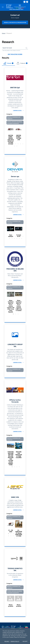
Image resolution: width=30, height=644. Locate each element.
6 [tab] (20, 144)
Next (25, 135)
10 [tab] (14, 238)
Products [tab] (22, 63)
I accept (25, 641)
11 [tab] (17, 238)
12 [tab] (19, 238)
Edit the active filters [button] (15, 54)
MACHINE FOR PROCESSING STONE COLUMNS (19, 455)
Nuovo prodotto (11, 605)
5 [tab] (18, 144)
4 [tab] (16, 144)
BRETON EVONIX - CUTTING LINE (19, 137)
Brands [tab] (8, 63)
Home (4, 33)
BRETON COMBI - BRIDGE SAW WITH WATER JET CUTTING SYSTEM (11, 140)
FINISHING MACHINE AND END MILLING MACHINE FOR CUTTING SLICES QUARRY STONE (11, 458)
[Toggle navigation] (3, 7)
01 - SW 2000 (11, 531)
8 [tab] (14, 146)
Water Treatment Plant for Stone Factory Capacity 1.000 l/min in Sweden (19, 305)
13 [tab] (22, 238)
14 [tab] (23, 536)
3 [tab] (13, 144)
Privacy (7, 641)
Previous (5, 135)
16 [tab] (17, 538)
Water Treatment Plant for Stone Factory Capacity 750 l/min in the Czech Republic (11, 306)
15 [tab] (14, 538)
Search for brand (7, 48)
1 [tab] (8, 144)
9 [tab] (17, 146)
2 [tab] (11, 144)
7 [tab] (23, 144)
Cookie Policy (15, 641)
